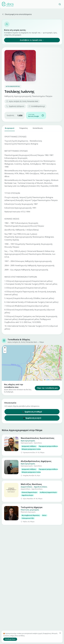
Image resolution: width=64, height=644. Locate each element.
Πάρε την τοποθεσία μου (47, 388)
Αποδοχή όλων (10, 639)
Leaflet (47, 380)
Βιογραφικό (10, 129)
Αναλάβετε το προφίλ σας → (32, 40)
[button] (5, 348)
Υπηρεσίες (24, 129)
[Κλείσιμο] (60, 633)
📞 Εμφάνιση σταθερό (32, 412)
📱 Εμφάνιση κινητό (32, 418)
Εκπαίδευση (38, 129)
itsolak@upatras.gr (37, 106)
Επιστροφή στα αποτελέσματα (17, 14)
